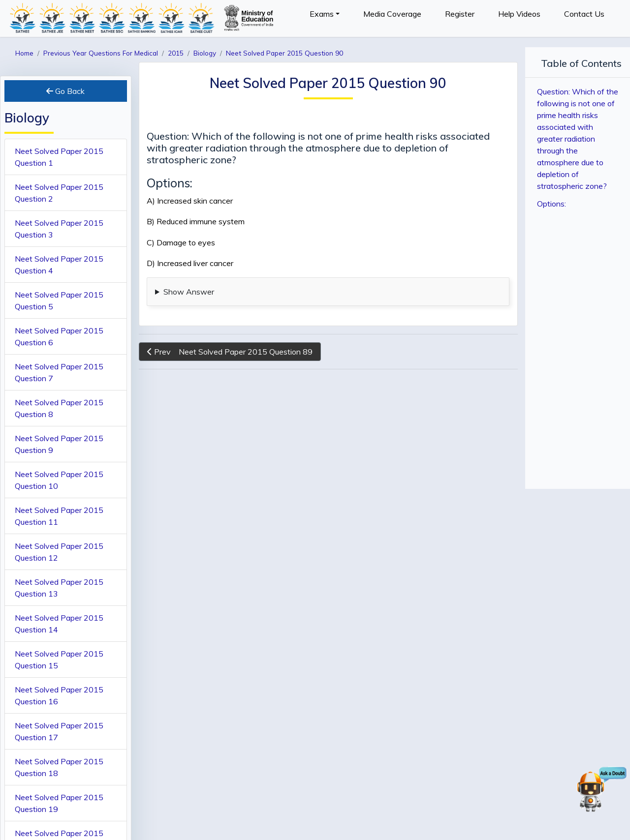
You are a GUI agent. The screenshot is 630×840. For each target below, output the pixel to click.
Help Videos (519, 14)
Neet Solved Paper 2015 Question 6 (59, 336)
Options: (551, 204)
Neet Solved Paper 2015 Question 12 (59, 552)
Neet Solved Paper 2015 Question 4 (59, 265)
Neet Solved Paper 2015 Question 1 (59, 157)
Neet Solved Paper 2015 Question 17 (59, 731)
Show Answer (189, 292)
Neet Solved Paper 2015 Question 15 (59, 660)
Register (460, 14)
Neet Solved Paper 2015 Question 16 (59, 695)
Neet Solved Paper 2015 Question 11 (59, 516)
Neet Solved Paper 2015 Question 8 (59, 408)
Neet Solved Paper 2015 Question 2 (59, 193)
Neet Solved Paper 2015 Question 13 (59, 588)
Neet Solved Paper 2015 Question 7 (59, 372)
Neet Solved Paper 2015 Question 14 (59, 624)
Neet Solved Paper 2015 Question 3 (59, 229)
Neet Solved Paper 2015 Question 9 (59, 444)
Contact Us (584, 14)
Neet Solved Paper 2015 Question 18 (59, 767)
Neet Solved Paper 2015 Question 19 (59, 803)
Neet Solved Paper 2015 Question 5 (59, 300)
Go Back (65, 91)
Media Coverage (392, 14)
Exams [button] (322, 14)
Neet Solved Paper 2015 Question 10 (59, 480)
